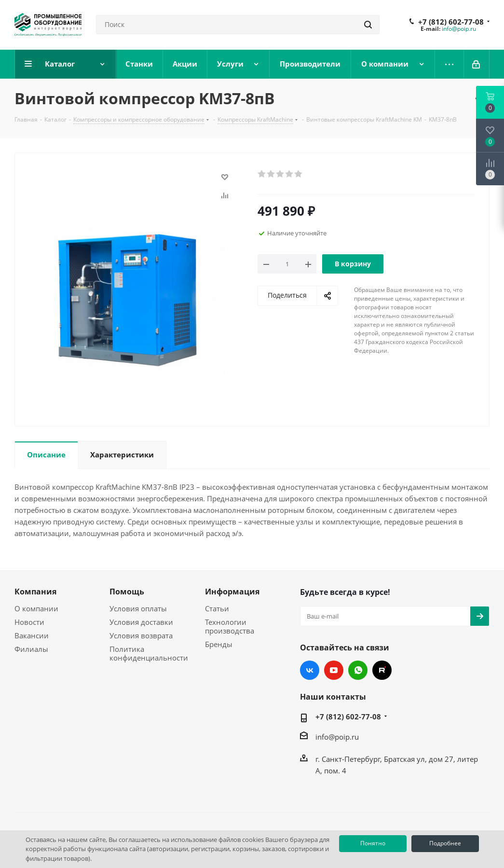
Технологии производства (230, 626)
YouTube (334, 670)
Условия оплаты (138, 608)
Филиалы (31, 649)
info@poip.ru (459, 29)
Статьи (217, 608)
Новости (29, 622)
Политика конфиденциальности (149, 653)
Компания (35, 592)
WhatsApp (358, 670)
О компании (36, 608)
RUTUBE (382, 670)
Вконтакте (310, 670)
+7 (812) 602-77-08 (451, 22)
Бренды (219, 644)
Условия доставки (141, 622)
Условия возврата (141, 635)
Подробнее (445, 843)
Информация (232, 592)
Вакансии (32, 635)
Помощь (127, 592)
